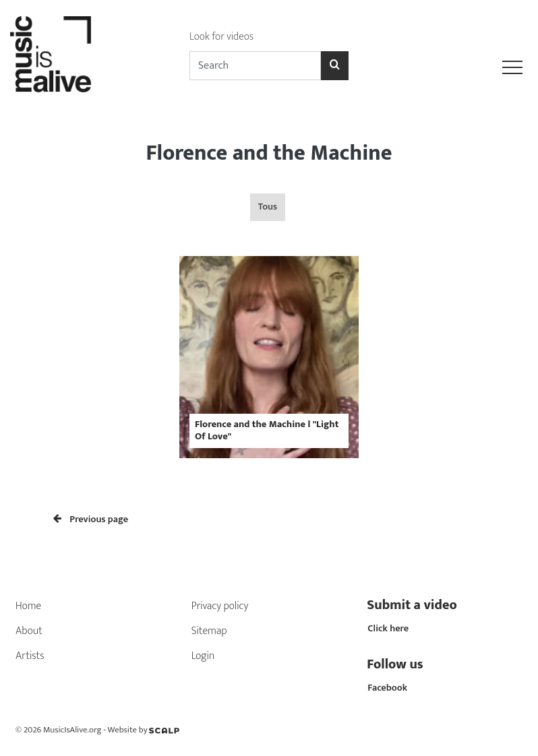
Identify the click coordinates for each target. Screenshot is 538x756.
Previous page (91, 519)
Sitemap (209, 631)
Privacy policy (220, 606)
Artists (30, 656)
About (29, 631)
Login (203, 656)
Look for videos (221, 37)
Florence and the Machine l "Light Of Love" (267, 430)
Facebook (387, 688)
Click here (388, 629)
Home (28, 606)
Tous (268, 207)
